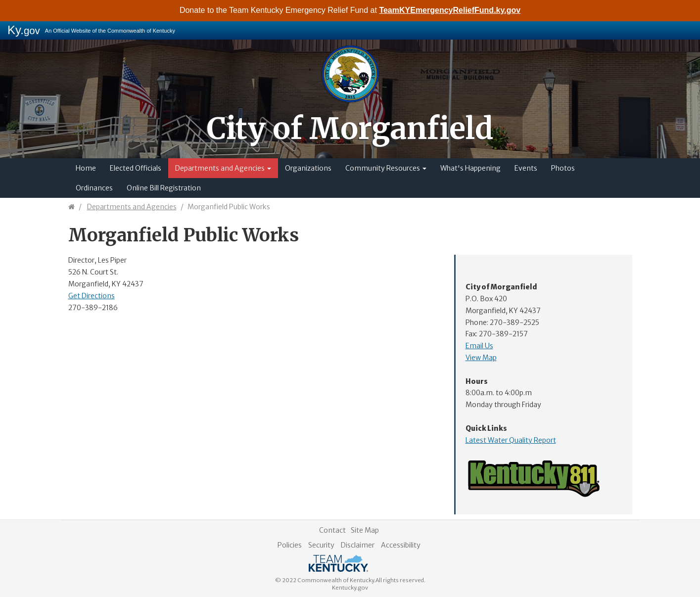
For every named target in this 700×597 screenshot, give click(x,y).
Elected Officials (136, 168)
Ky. (24, 30)
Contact (332, 530)
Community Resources (386, 168)
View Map (481, 358)
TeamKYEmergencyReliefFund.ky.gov (450, 10)
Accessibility (401, 545)
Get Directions (92, 296)
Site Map (365, 530)
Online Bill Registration (164, 188)
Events (526, 168)
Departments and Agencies (223, 168)
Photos (563, 168)
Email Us (479, 346)
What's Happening (470, 168)
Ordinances (94, 188)
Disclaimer (358, 545)
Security (321, 545)
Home (86, 168)
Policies (290, 545)
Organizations (308, 168)
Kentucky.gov (350, 588)
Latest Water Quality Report (511, 440)
